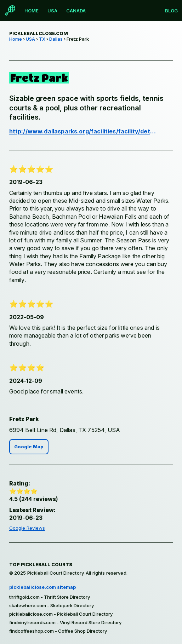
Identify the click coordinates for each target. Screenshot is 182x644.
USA (52, 11)
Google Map (29, 447)
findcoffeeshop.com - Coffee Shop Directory (58, 631)
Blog (171, 11)
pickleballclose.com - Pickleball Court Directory (61, 614)
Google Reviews (27, 528)
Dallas (56, 39)
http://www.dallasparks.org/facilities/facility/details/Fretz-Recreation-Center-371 (83, 131)
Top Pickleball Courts (41, 564)
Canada (76, 11)
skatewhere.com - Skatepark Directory (52, 605)
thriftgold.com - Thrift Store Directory (50, 597)
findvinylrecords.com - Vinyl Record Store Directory (65, 622)
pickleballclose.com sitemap (42, 587)
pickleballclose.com (39, 33)
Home (32, 11)
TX (42, 39)
